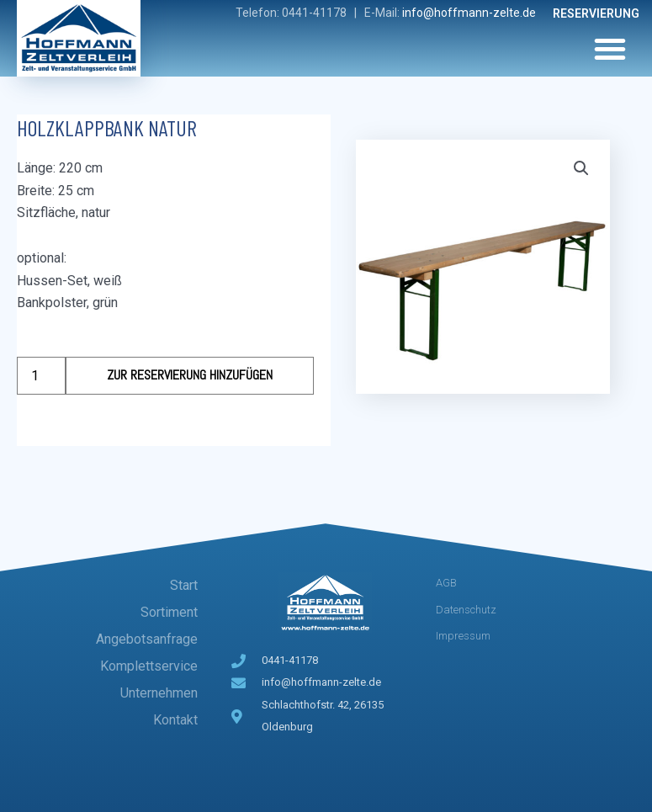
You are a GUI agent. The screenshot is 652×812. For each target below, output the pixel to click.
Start (184, 585)
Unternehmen (159, 693)
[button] (610, 49)
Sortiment (169, 612)
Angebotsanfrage (147, 639)
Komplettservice (149, 666)
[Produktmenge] (41, 376)
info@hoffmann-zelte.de (469, 13)
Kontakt (175, 720)
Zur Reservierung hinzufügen (190, 375)
